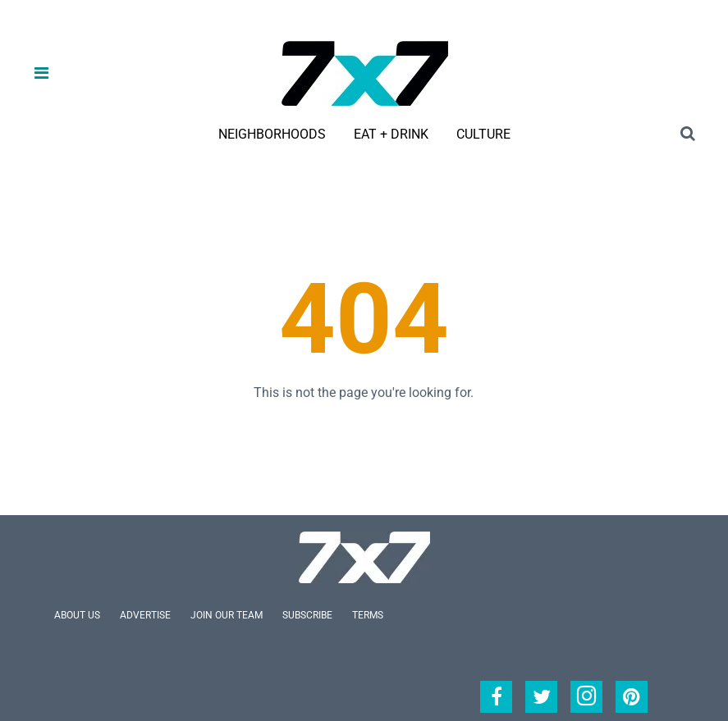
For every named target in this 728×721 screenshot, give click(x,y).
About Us (77, 615)
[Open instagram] (586, 697)
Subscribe (307, 615)
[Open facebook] (496, 697)
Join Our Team (227, 615)
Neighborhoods (272, 134)
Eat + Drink (391, 134)
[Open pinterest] (632, 697)
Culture (483, 134)
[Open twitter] (541, 697)
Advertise (145, 615)
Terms (368, 615)
